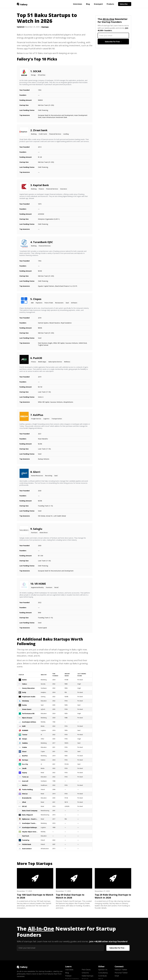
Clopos (37, 299)
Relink (24, 680)
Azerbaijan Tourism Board (30, 823)
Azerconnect (27, 849)
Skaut (24, 751)
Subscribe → (125, 4)
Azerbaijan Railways (30, 827)
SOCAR (37, 71)
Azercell (25, 781)
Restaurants (59, 303)
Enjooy (25, 773)
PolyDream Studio (29, 697)
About (101, 979)
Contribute (102, 976)
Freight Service (36, 419)
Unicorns (85, 973)
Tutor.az (25, 777)
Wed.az (25, 794)
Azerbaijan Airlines (29, 722)
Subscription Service (55, 362)
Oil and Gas (42, 75)
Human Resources (37, 476)
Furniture (34, 533)
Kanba (24, 705)
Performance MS (28, 713)
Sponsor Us (103, 970)
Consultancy (103, 973)
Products (110, 4)
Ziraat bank (40, 130)
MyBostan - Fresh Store (30, 819)
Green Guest (27, 709)
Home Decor (44, 533)
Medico (25, 785)
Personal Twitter (121, 973)
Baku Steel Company (30, 811)
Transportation (57, 419)
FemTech (26, 836)
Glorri (37, 472)
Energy (33, 75)
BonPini (25, 756)
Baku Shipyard (27, 815)
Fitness (34, 362)
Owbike (25, 743)
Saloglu (38, 529)
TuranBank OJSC (43, 242)
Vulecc (25, 684)
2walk (24, 768)
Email (117, 976)
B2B (32, 303)
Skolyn (25, 739)
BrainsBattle (27, 798)
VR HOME (40, 584)
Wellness (67, 362)
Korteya (25, 760)
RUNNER (25, 730)
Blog (88, 4)
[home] (22, 4)
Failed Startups (88, 976)
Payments (39, 303)
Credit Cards (43, 134)
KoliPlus (38, 415)
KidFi (24, 726)
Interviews (78, 4)
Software (74, 303)
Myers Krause (27, 718)
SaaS (67, 303)
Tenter (25, 735)
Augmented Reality (37, 587)
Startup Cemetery (72, 979)
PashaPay (26, 840)
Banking (34, 134)
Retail (56, 587)
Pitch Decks (86, 970)
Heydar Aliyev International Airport (30, 832)
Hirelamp (25, 701)
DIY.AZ (24, 806)
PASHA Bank (27, 844)
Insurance (64, 189)
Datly (24, 692)
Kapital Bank (41, 185)
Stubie (25, 747)
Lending (66, 134)
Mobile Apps (42, 362)
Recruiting (49, 476)
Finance (41, 189)
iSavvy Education (28, 688)
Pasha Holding (27, 789)
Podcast (68, 976)
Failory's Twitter (121, 970)
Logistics (46, 419)
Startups (45, 27)
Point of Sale (49, 303)
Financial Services (55, 134)
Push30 (38, 358)
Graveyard (98, 4)
